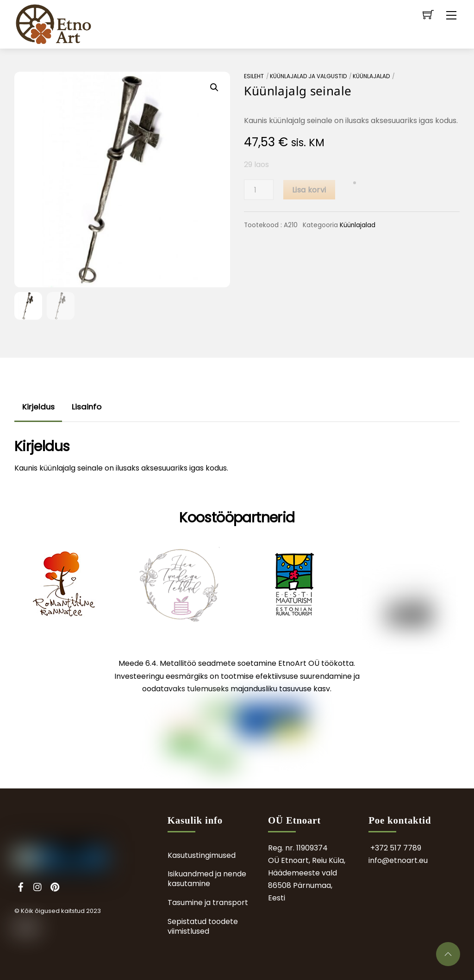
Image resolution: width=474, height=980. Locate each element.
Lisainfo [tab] (87, 407)
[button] (214, 87)
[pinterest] (55, 886)
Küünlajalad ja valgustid (308, 76)
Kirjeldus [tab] (38, 407)
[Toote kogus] (259, 190)
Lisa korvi (309, 190)
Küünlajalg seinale (298, 91)
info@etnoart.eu (398, 860)
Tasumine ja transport (208, 902)
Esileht (254, 76)
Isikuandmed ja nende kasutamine (207, 879)
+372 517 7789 (396, 848)
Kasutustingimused (202, 855)
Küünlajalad (371, 76)
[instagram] (38, 886)
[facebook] (21, 886)
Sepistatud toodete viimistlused (203, 926)
